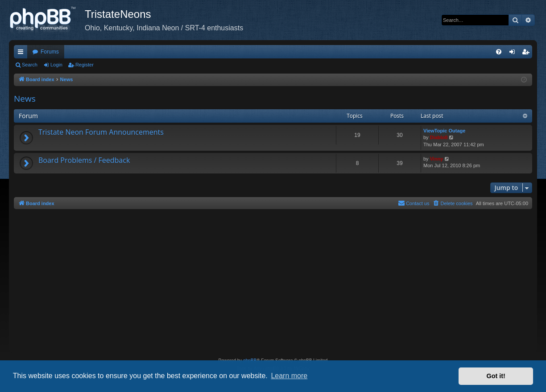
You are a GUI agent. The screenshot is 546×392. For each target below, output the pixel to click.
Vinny (437, 159)
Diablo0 (439, 137)
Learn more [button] (289, 376)
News (25, 99)
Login (56, 65)
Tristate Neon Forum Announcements (101, 132)
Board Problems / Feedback (84, 160)
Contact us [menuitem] (414, 203)
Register (85, 65)
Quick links (22, 54)
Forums (50, 52)
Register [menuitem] (527, 54)
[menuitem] (499, 52)
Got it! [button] (496, 376)
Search (30, 65)
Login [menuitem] (514, 54)
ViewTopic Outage (444, 131)
